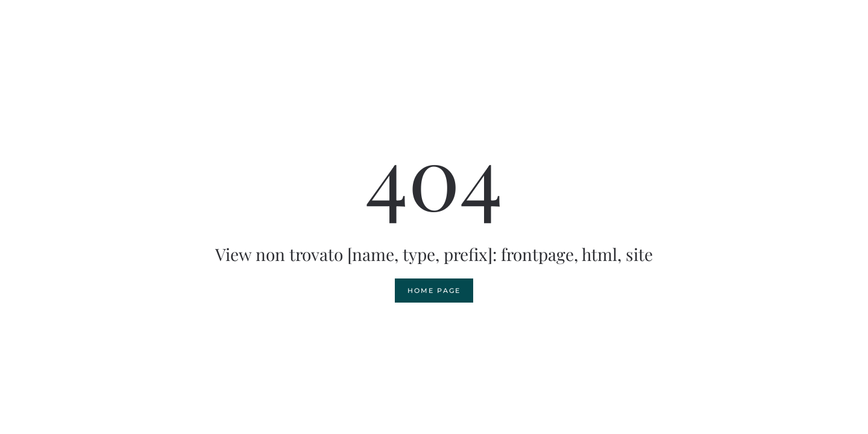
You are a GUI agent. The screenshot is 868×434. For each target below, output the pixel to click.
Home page (434, 291)
